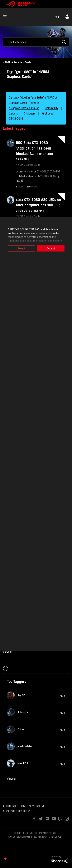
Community (52, 108)
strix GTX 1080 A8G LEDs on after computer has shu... (38, 205)
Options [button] (67, 63)
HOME (23, 806)
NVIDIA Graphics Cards (18, 62)
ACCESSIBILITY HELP (16, 811)
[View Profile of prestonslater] (26, 171)
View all (7, 652)
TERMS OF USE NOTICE (26, 833)
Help (57, 17)
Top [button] (5, 859)
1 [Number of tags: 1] (65, 696)
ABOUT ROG (10, 806)
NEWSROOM (36, 806)
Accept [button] (51, 248)
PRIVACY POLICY (48, 833)
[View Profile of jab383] (20, 181)
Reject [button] (21, 248)
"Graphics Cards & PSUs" (24, 108)
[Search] (36, 42)
